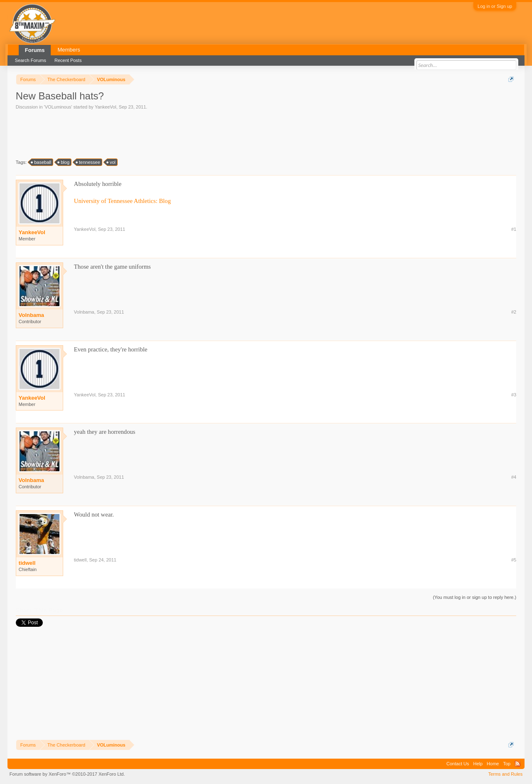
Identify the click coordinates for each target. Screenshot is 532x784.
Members (69, 50)
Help (478, 764)
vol (111, 162)
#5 (514, 560)
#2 (514, 312)
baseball (41, 162)
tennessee (88, 162)
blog (64, 162)
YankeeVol (106, 107)
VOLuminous (58, 107)
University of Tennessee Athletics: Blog (122, 201)
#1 (514, 229)
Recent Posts (68, 60)
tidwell (27, 563)
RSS (517, 764)
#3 (514, 395)
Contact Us (458, 764)
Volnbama (31, 315)
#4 (514, 477)
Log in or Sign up (495, 6)
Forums (35, 50)
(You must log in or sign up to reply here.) (474, 597)
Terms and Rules (506, 774)
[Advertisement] (167, 134)
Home (493, 764)
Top (507, 764)
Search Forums (31, 60)
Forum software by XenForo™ (67, 774)
